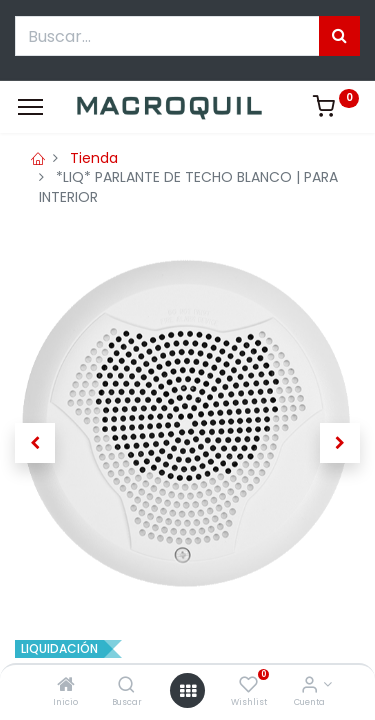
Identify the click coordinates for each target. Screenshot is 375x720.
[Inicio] (66, 686)
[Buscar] (126, 686)
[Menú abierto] (188, 691)
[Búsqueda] (339, 36)
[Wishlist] (248, 686)
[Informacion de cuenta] (309, 686)
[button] (35, 443)
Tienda (94, 158)
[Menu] (30, 107)
